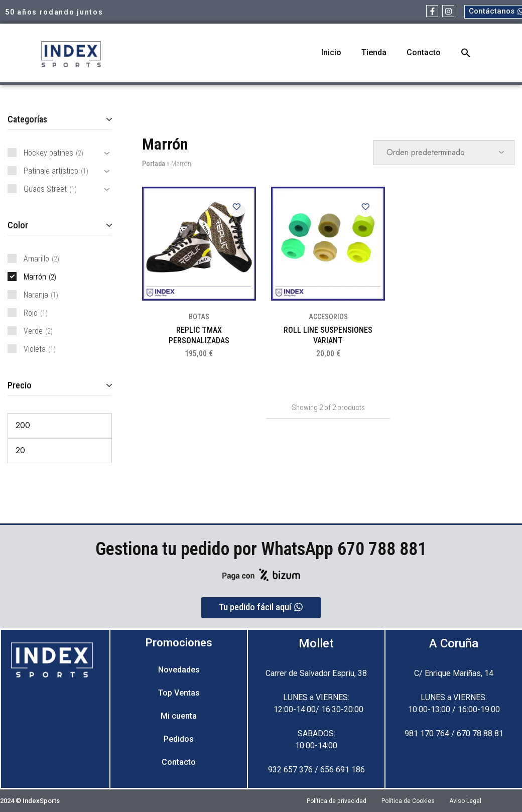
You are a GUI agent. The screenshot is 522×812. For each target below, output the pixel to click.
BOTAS (199, 317)
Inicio (331, 52)
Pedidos (179, 739)
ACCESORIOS (328, 317)
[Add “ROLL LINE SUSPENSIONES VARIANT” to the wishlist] (365, 207)
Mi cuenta (179, 716)
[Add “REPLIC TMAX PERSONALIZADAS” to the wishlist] (236, 207)
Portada (154, 164)
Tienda (374, 52)
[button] (466, 53)
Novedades (179, 670)
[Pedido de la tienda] (444, 153)
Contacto (424, 52)
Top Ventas (179, 693)
